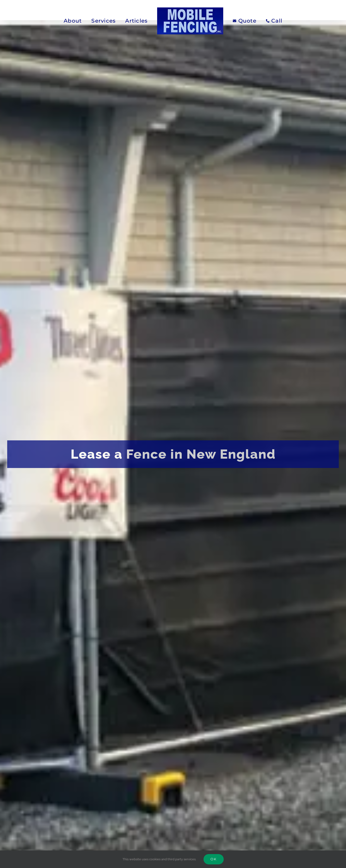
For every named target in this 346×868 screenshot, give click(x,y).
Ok (214, 859)
